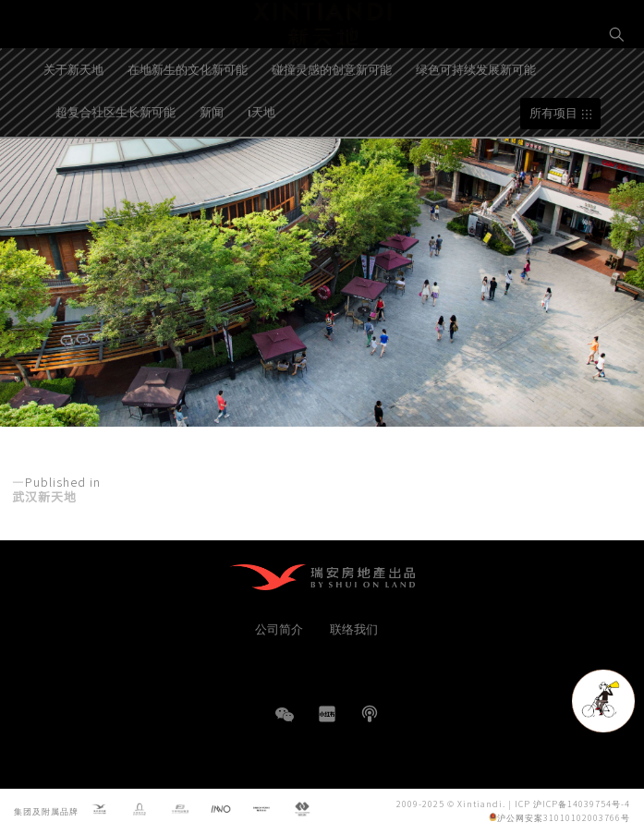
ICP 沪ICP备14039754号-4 (572, 804)
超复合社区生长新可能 (115, 163)
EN (617, 98)
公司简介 (279, 629)
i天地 (261, 163)
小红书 (327, 714)
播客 (370, 714)
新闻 (212, 163)
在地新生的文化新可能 (188, 121)
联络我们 (354, 629)
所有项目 (553, 165)
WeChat (285, 724)
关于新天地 (73, 121)
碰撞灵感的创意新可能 (332, 121)
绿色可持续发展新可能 (476, 121)
